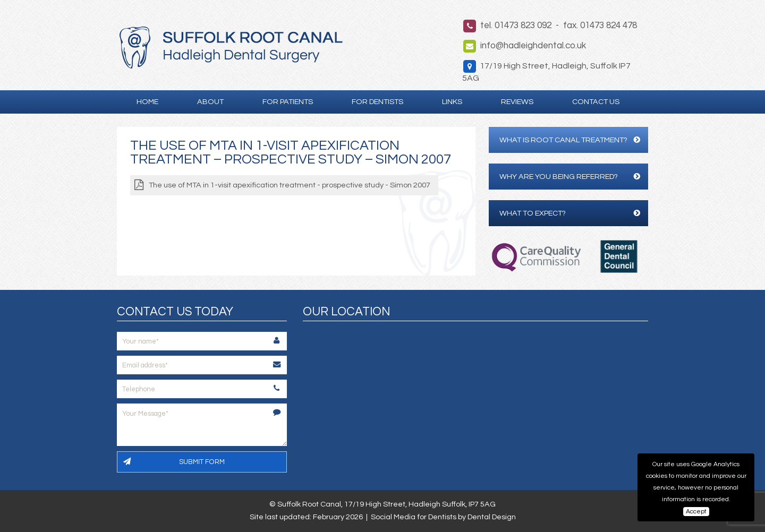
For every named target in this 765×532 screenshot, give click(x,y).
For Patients (288, 102)
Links (452, 102)
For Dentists (377, 102)
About (210, 102)
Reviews (517, 102)
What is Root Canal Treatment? (570, 140)
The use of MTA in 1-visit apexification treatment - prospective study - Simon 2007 (290, 185)
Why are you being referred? (570, 177)
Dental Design (492, 517)
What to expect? (570, 213)
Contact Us (596, 102)
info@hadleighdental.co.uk (533, 46)
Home (147, 102)
